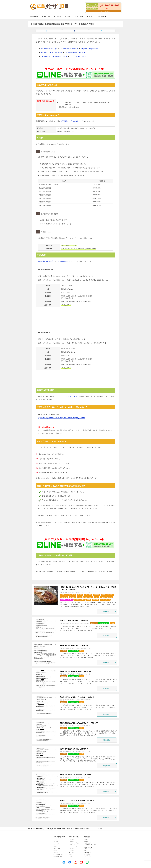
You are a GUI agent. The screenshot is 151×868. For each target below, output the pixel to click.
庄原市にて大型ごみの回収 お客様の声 (74, 620)
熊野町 (89, 600)
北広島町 (80, 595)
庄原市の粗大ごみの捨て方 (69, 49)
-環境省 (86, 850)
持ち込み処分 (94, 49)
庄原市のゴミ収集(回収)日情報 (51, 53)
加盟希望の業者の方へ (58, 856)
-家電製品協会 (87, 854)
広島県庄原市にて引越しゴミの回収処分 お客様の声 (79, 723)
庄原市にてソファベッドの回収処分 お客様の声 (77, 801)
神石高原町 (95, 600)
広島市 (85, 597)
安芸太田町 (110, 595)
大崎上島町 (96, 595)
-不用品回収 (72, 839)
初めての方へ (34, 17)
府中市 (96, 597)
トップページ (56, 839)
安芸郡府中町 (64, 597)
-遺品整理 (71, 841)
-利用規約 (86, 841)
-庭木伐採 (71, 852)
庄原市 (91, 597)
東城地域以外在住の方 (45, 261)
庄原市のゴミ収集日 (72, 396)
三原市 (62, 595)
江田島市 (77, 600)
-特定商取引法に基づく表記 (90, 845)
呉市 (86, 595)
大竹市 (103, 595)
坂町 (90, 595)
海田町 (83, 600)
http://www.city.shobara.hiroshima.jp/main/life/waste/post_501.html (62, 418)
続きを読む (110, 611)
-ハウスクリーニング (74, 847)
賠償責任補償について (58, 854)
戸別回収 (84, 49)
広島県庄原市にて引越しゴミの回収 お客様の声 (77, 697)
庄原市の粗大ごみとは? (49, 49)
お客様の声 (57, 17)
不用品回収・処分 (104, 623)
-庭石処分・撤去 (73, 845)
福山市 (102, 600)
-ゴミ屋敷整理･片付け (74, 843)
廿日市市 (103, 597)
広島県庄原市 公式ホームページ (76, 53)
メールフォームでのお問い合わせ (104, 11)
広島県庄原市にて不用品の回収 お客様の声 (75, 671)
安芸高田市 (73, 597)
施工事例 (67, 17)
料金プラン (91, 17)
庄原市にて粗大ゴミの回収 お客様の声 (74, 749)
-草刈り (71, 856)
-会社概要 (86, 839)
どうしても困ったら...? (78, 56)
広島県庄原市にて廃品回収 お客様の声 (74, 646)
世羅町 (74, 595)
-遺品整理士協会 (88, 856)
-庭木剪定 (71, 854)
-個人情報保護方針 (88, 843)
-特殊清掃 (71, 849)
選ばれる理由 (46, 17)
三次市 (68, 595)
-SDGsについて (87, 852)
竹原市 (108, 600)
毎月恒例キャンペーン (66, 600)
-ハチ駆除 (71, 851)
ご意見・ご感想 (79, 17)
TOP (62, 829)
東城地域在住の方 (64, 261)
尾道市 (79, 597)
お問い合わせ (102, 17)
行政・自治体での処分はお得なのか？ (54, 56)
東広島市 (110, 597)
